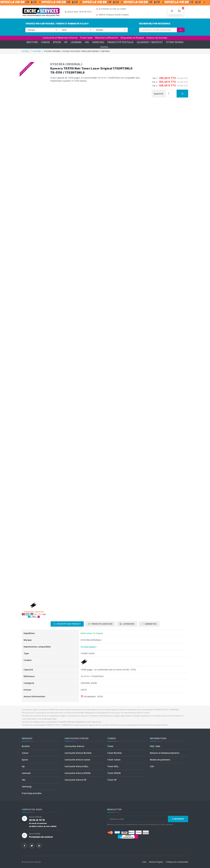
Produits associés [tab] (100, 624)
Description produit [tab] (67, 624)
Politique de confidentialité (177, 862)
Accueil (26, 51)
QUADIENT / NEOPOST (150, 42)
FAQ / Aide (155, 746)
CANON (45, 42)
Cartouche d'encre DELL (76, 766)
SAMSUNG (98, 42)
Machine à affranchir (107, 38)
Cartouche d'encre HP (75, 780)
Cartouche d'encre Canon (77, 760)
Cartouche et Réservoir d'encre (60, 38)
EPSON (57, 42)
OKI (87, 42)
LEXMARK (76, 42)
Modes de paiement (160, 760)
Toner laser (86, 38)
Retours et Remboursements (165, 753)
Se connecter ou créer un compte (111, 9)
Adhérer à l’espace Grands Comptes (112, 15)
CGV (152, 766)
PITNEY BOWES (175, 42)
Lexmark (26, 773)
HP (66, 42)
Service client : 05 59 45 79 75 (78, 12)
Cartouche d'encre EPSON (78, 773)
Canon (25, 753)
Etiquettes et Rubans (132, 38)
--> (42, 30)
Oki (24, 780)
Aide (144, 862)
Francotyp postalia (32, 793)
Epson (25, 760)
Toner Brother (114, 753)
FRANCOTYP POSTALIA (120, 42)
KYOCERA (37, 51)
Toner (110, 746)
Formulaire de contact (41, 837)
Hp (23, 766)
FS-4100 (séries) (88, 647)
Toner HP (112, 780)
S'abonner (178, 819)
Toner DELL (113, 766)
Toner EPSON (114, 773)
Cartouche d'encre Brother (78, 753)
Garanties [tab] (149, 624)
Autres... (105, 47)
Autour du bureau (157, 38)
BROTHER (32, 42)
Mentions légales (156, 862)
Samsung (27, 786)
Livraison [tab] (127, 624)
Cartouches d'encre (74, 746)
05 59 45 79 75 (37, 820)
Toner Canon (114, 760)
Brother (26, 746)
